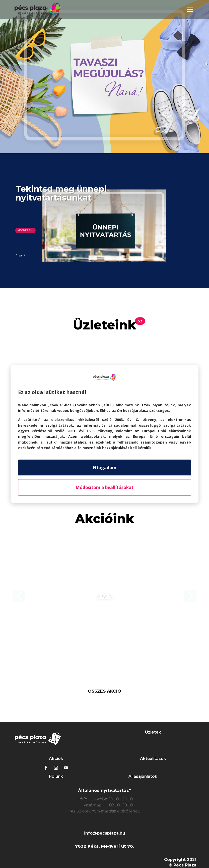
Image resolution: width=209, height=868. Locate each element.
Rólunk (56, 776)
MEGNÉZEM (25, 230)
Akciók (56, 759)
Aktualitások (153, 759)
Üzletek (153, 732)
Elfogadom (105, 467)
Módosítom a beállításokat (105, 487)
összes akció (105, 691)
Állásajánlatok (143, 776)
